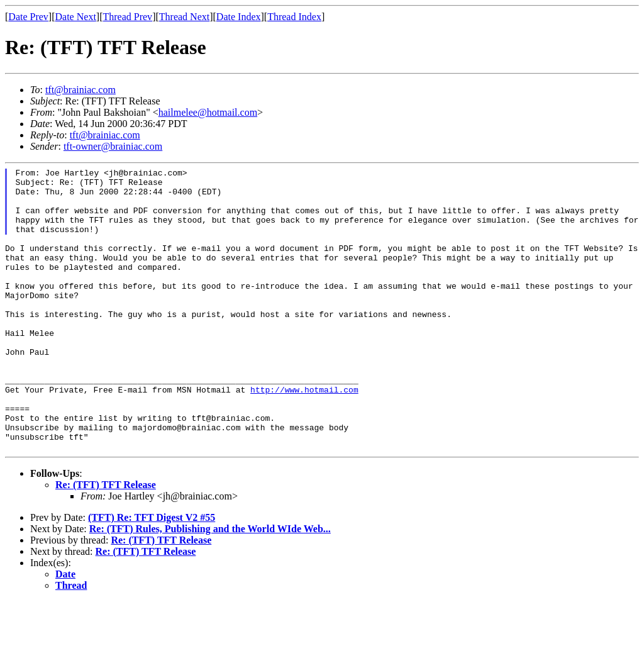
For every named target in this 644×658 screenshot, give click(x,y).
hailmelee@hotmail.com (208, 112)
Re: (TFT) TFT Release (106, 541)
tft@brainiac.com (80, 90)
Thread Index (294, 17)
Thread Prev (127, 17)
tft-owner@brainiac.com (113, 146)
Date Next (76, 17)
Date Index (239, 17)
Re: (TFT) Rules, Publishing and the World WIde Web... (210, 585)
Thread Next (184, 17)
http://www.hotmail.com (304, 435)
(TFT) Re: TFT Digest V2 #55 (152, 574)
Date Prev (28, 17)
